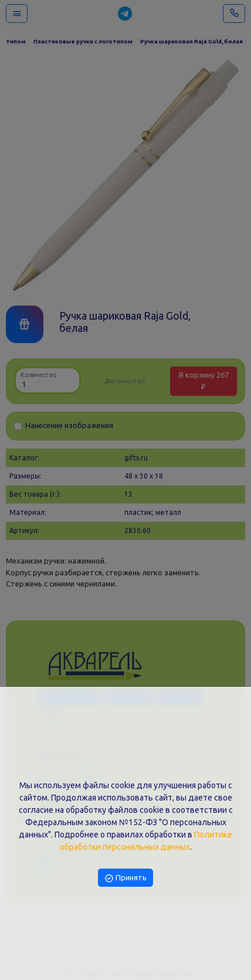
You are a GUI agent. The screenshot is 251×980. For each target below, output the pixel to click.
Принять (126, 877)
